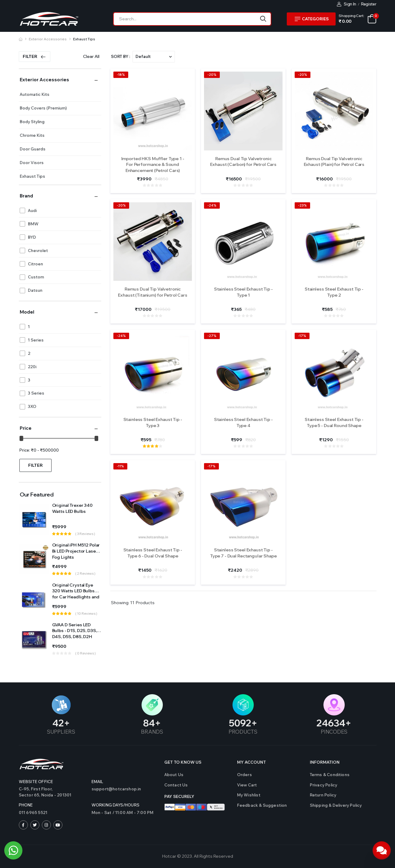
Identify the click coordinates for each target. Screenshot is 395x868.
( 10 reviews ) (86, 614)
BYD (32, 237)
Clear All (91, 56)
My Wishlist (249, 795)
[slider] (21, 438)
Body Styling (32, 122)
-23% (302, 205)
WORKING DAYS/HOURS (116, 805)
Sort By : (121, 56)
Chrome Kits (32, 135)
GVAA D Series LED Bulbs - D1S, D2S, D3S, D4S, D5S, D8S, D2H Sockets (75, 634)
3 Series (36, 393)
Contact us (176, 785)
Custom (36, 277)
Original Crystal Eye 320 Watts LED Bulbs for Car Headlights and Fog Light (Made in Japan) (76, 597)
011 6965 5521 (33, 812)
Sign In (347, 4)
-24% (212, 205)
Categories (312, 19)
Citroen (35, 264)
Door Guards (33, 149)
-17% (302, 336)
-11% (120, 466)
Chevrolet (38, 251)
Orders (244, 775)
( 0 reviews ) (85, 653)
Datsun (35, 290)
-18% (121, 75)
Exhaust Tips (84, 39)
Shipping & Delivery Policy (336, 805)
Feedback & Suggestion (262, 805)
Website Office (36, 782)
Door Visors (32, 163)
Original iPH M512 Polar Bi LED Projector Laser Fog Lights (76, 551)
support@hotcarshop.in (116, 789)
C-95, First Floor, (52, 792)
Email (97, 782)
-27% (212, 336)
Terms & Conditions (330, 775)
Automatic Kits (35, 94)
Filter (34, 56)
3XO (32, 406)
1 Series (36, 340)
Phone (26, 805)
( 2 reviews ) (85, 574)
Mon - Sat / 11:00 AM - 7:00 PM (123, 812)
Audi (32, 210)
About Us (174, 775)
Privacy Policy (324, 785)
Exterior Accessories (48, 39)
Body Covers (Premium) (43, 108)
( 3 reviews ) (85, 534)
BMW (33, 224)
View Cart (247, 785)
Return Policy (323, 795)
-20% (212, 75)
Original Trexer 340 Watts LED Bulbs (72, 508)
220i (32, 367)
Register (369, 4)
